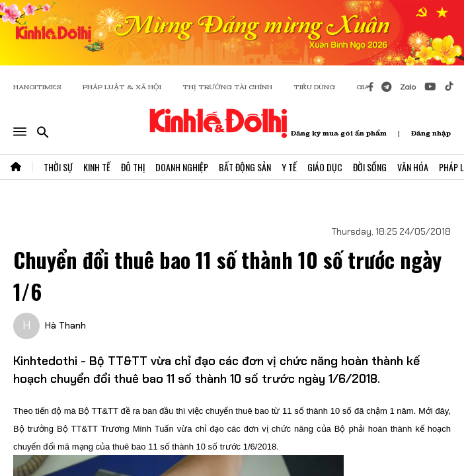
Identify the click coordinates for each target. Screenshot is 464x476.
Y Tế (289, 167)
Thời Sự (58, 167)
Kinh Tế (97, 167)
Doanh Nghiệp (182, 167)
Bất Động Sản (245, 167)
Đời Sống (370, 167)
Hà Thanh (65, 325)
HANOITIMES (37, 87)
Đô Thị (133, 167)
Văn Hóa (413, 167)
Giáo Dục (325, 167)
